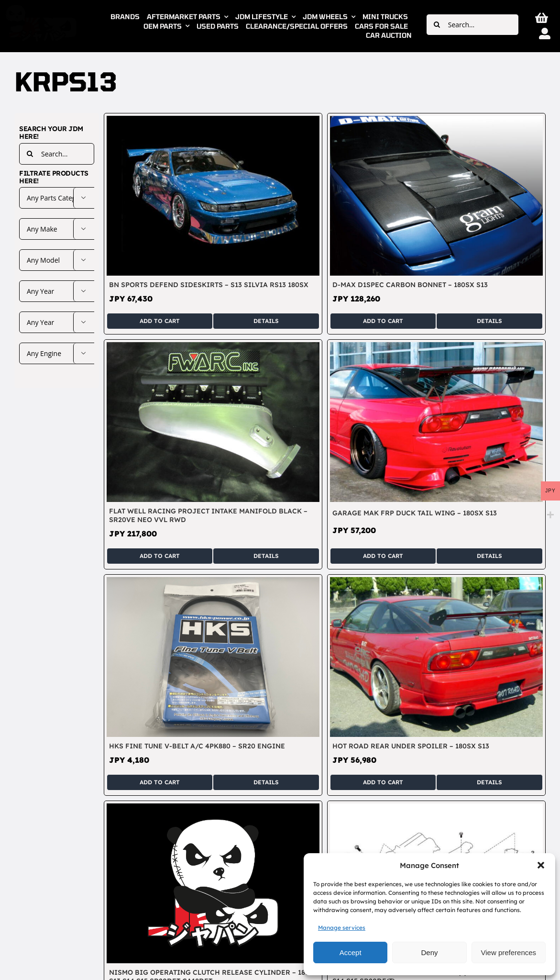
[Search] (437, 25)
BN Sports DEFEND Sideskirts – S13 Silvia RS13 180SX (209, 285)
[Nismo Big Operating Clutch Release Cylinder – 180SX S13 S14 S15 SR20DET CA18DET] (213, 809)
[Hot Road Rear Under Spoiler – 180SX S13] (436, 582)
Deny (429, 952)
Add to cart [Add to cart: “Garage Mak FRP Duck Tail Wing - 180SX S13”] (383, 556)
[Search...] (472, 25)
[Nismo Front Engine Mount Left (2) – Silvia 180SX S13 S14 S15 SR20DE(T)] (436, 809)
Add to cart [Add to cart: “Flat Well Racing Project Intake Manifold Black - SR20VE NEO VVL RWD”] (160, 556)
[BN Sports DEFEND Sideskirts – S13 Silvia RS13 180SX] (213, 121)
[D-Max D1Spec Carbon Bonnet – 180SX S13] (436, 121)
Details (266, 321)
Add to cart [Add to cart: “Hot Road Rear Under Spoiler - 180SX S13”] (383, 782)
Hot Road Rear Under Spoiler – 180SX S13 (411, 746)
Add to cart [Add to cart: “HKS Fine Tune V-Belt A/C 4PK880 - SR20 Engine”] (160, 782)
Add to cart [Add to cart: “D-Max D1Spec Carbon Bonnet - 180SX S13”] (383, 321)
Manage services (342, 928)
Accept (351, 952)
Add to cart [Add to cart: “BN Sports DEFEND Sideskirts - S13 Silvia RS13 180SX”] (160, 321)
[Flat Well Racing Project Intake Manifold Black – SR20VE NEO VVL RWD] (213, 347)
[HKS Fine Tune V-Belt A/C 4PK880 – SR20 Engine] (213, 582)
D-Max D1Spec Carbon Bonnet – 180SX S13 (410, 285)
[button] (541, 865)
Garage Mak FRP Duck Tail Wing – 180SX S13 (415, 513)
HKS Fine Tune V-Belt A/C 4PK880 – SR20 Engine (197, 746)
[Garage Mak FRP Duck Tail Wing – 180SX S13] (436, 347)
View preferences (509, 952)
